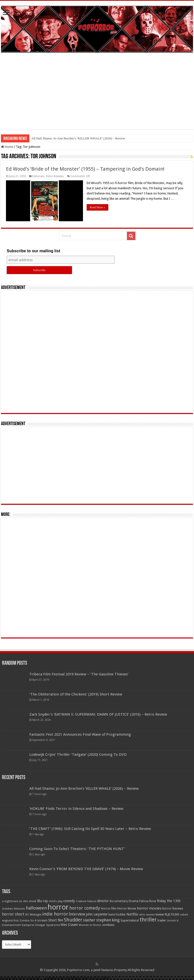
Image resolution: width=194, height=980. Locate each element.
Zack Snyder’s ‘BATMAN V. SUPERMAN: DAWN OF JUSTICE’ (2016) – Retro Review (98, 714)
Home (7, 147)
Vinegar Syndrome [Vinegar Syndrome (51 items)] (48, 925)
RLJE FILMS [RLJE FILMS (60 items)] (172, 914)
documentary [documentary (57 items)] (119, 901)
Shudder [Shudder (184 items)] (73, 920)
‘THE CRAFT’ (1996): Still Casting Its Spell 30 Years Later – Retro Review (90, 829)
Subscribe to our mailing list (33, 251)
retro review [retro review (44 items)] (146, 915)
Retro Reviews (55, 176)
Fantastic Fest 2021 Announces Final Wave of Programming (80, 734)
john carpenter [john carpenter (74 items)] (97, 914)
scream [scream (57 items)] (42, 920)
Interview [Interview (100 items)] (77, 914)
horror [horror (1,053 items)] (58, 907)
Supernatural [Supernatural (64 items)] (130, 920)
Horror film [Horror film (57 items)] (109, 909)
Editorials (38, 176)
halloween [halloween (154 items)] (36, 908)
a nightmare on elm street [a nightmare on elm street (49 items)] (19, 901)
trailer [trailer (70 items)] (162, 920)
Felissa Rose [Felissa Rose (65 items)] (148, 901)
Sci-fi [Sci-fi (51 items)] (33, 920)
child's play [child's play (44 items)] (56, 901)
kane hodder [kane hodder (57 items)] (117, 915)
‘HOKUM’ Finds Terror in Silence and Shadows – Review (76, 809)
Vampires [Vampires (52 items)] (28, 925)
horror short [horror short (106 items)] (13, 914)
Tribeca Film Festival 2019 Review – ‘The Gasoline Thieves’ (79, 674)
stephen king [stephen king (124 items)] (108, 920)
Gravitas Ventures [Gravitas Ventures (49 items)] (14, 909)
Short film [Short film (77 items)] (56, 920)
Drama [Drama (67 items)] (134, 901)
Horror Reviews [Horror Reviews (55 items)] (173, 909)
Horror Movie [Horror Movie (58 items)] (127, 909)
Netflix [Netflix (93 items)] (132, 914)
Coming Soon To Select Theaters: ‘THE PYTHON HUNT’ (77, 849)
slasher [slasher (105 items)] (89, 920)
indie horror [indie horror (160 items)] (55, 914)
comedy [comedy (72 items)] (69, 901)
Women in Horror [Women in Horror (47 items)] (90, 925)
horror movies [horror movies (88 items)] (149, 908)
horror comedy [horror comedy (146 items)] (85, 908)
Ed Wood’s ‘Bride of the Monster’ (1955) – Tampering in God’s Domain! (85, 169)
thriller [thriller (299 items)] (148, 920)
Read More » (97, 207)
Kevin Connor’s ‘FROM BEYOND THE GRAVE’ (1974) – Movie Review (86, 869)
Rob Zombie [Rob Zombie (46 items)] (21, 921)
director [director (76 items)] (103, 901)
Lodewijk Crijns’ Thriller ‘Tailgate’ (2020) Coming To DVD (78, 755)
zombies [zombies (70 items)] (108, 925)
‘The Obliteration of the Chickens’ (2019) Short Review (76, 694)
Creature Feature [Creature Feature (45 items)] (86, 901)
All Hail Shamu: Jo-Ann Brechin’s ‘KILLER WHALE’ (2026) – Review (78, 138)
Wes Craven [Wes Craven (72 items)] (69, 925)
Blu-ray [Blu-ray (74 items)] (42, 901)
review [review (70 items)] (159, 914)
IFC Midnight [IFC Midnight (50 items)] (33, 915)
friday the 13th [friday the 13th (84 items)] (169, 901)
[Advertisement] (97, 95)
